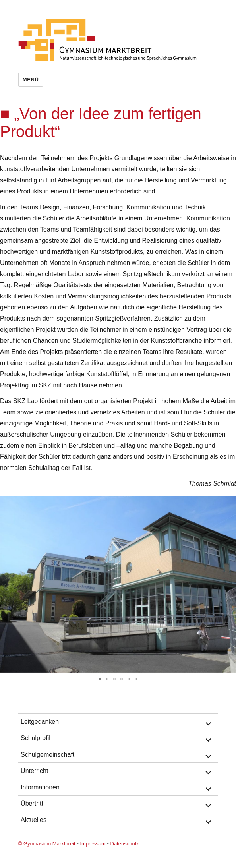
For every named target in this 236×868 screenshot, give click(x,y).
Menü (31, 80)
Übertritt (32, 803)
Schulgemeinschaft (47, 755)
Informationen (40, 787)
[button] (229, 503)
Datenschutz (125, 844)
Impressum (93, 844)
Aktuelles (34, 820)
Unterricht (34, 771)
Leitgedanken (40, 722)
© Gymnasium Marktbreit (47, 844)
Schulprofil (36, 738)
